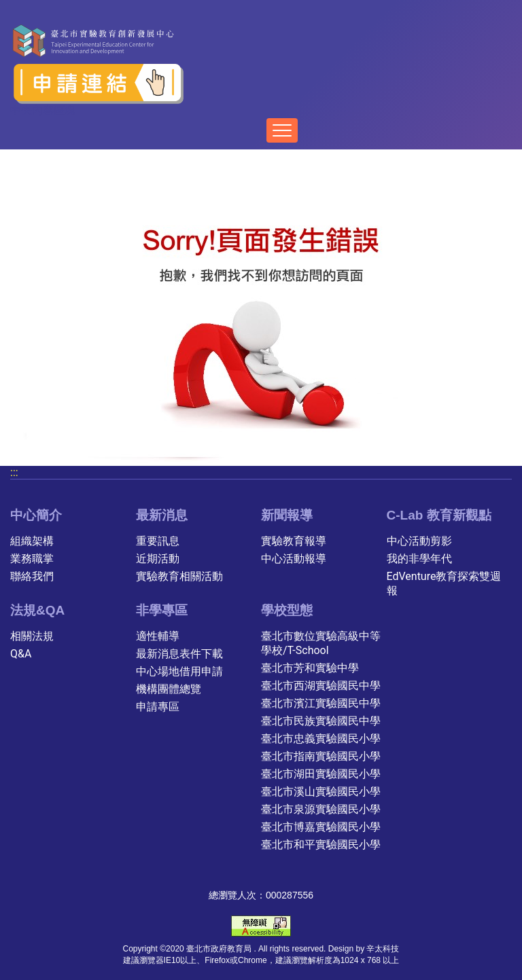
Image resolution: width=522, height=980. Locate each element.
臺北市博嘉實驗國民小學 (321, 827)
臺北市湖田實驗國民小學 (321, 774)
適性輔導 (158, 636)
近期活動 (158, 559)
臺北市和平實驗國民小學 (321, 845)
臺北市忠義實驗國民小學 (321, 739)
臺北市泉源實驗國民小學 (321, 809)
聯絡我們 (32, 576)
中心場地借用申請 (179, 671)
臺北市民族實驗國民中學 (321, 721)
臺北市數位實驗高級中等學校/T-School (321, 643)
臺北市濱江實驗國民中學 (321, 703)
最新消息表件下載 (179, 654)
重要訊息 (158, 541)
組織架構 (32, 541)
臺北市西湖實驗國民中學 (321, 686)
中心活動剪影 (419, 541)
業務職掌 (32, 559)
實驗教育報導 (294, 541)
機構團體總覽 (169, 689)
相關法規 (32, 636)
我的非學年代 (419, 559)
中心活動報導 (294, 559)
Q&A (21, 654)
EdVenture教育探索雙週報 (444, 583)
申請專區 (158, 707)
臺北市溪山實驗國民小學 (321, 792)
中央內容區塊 (43, 110)
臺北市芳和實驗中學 (310, 668)
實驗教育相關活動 (179, 576)
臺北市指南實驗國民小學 (321, 756)
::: (14, 472)
